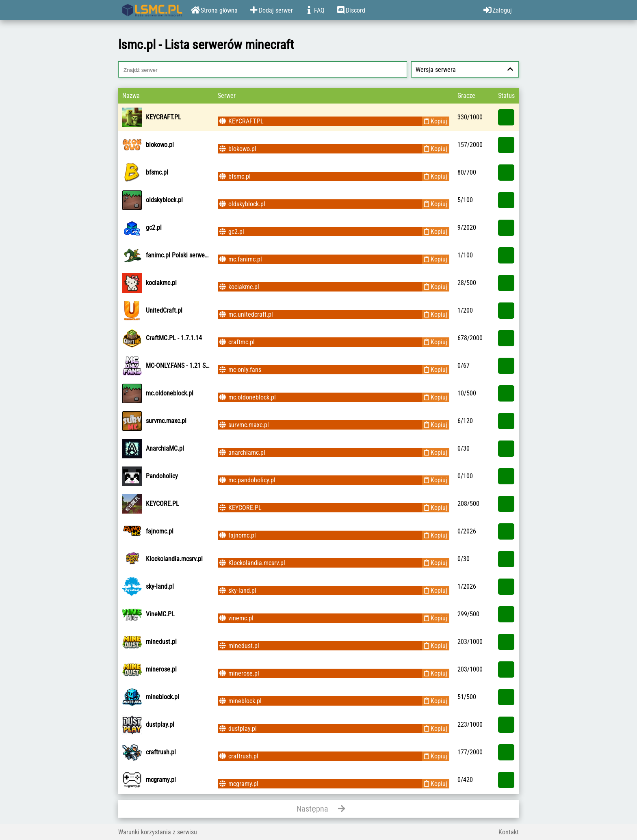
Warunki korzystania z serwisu (158, 832)
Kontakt (509, 832)
